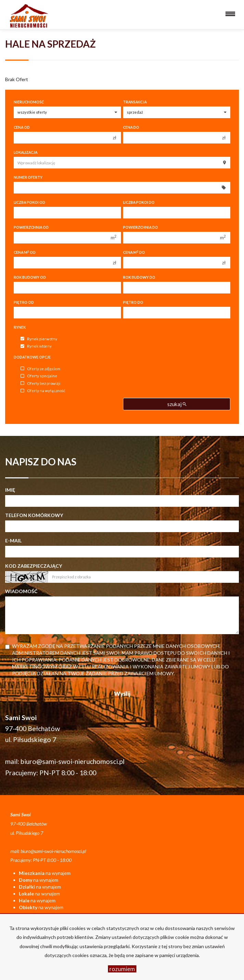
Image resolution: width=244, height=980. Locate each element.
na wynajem (45, 873)
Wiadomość (21, 591)
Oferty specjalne (39, 376)
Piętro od (24, 302)
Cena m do (134, 252)
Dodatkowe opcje (32, 357)
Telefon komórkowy (34, 515)
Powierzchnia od (31, 227)
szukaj (177, 404)
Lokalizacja (26, 152)
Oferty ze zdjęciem (40, 369)
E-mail (13, 541)
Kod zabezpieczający (34, 566)
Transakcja (135, 102)
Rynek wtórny (36, 346)
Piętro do (133, 302)
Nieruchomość (29, 102)
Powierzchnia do (141, 227)
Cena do (131, 127)
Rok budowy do (139, 277)
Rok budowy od (30, 277)
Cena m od (25, 252)
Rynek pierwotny (39, 339)
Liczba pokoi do (139, 202)
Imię (10, 490)
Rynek (20, 327)
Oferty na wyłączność (43, 391)
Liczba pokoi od (29, 202)
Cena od (22, 127)
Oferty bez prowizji (40, 383)
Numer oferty (28, 177)
